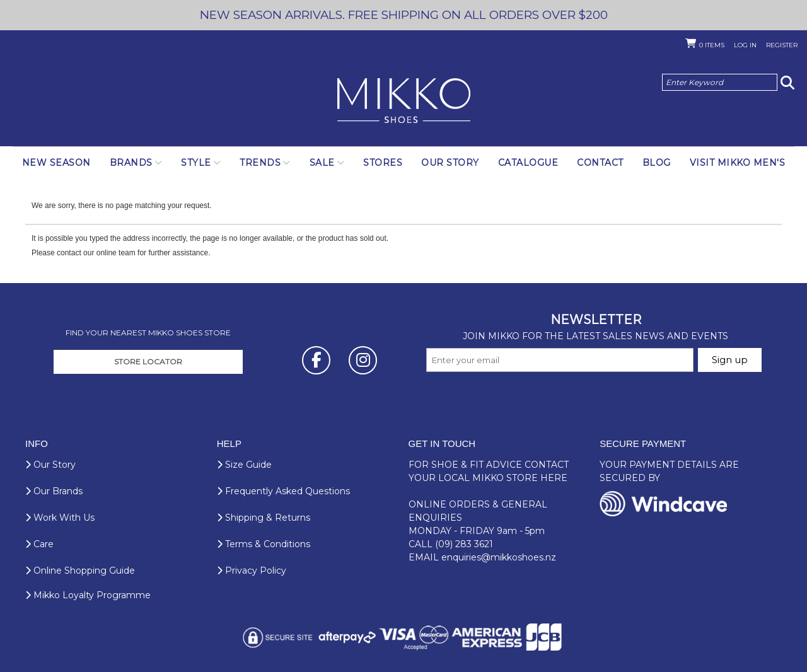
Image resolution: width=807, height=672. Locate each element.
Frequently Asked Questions (283, 491)
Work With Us (60, 518)
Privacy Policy (252, 571)
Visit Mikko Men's (738, 163)
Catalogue (528, 163)
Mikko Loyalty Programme (88, 595)
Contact (600, 163)
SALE (322, 163)
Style (196, 163)
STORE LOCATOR (148, 362)
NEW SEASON (56, 163)
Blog (657, 163)
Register (782, 45)
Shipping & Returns (264, 518)
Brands (131, 163)
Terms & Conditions (264, 544)
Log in (745, 45)
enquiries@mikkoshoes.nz (499, 557)
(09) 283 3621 (464, 544)
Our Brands (54, 491)
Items (712, 45)
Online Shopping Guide (80, 571)
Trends (260, 163)
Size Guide (244, 465)
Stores (383, 163)
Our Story (450, 163)
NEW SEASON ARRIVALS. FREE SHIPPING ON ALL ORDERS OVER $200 (404, 15)
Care (39, 544)
